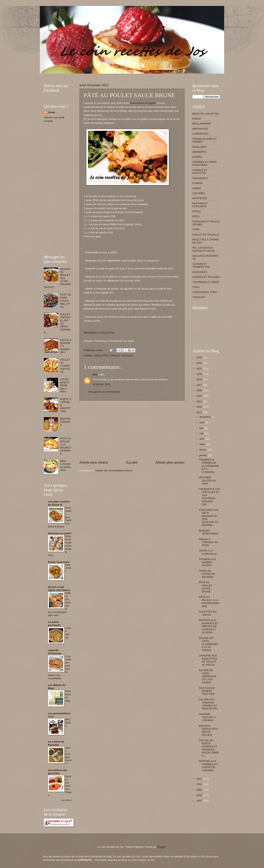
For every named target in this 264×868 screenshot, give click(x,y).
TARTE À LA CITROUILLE (208, 552)
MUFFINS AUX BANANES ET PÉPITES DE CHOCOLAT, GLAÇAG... (208, 626)
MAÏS (97, 356)
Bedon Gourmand (59, 562)
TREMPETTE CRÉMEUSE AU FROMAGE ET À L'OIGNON (209, 466)
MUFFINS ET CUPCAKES (200, 205)
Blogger (162, 847)
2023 (200, 358)
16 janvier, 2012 (102, 384)
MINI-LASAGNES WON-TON (66, 466)
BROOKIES (68, 723)
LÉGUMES (199, 193)
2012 (200, 412)
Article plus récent (94, 462)
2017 (200, 385)
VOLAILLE (128, 356)
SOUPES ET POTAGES (206, 277)
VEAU (196, 287)
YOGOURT (199, 297)
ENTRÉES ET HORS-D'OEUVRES (205, 163)
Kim (95, 375)
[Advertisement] (116, 75)
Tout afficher (66, 800)
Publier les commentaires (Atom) (114, 471)
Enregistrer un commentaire (104, 392)
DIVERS (197, 157)
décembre (205, 417)
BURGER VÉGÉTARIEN (208, 532)
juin (202, 428)
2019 (200, 379)
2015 (200, 396)
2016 (200, 390)
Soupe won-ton (68, 633)
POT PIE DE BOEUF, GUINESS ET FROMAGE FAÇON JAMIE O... (209, 748)
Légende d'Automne (55, 652)
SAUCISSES (200, 272)
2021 (200, 369)
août (202, 422)
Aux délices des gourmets (58, 772)
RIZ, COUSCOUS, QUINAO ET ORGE (204, 249)
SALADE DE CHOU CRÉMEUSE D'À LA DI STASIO (208, 676)
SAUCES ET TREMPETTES (201, 265)
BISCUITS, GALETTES (206, 114)
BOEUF (197, 119)
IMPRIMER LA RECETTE (99, 333)
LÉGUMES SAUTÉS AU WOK (207, 481)
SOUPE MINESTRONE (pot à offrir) (65, 385)
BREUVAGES (200, 129)
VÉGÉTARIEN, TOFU (205, 292)
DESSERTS (199, 152)
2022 (200, 363)
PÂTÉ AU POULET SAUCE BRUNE (205, 587)
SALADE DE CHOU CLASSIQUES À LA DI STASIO (208, 644)
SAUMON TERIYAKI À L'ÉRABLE (207, 717)
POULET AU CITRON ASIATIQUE (65, 366)
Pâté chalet (68, 568)
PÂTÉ (105, 356)
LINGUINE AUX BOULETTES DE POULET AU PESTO (208, 660)
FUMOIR (198, 183)
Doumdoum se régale (143, 103)
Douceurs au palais (60, 533)
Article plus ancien (170, 462)
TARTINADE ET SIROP (206, 282)
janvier (204, 455)
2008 (200, 795)
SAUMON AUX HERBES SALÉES (207, 562)
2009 (200, 790)
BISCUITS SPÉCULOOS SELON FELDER (208, 730)
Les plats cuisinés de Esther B (59, 503)
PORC (196, 229)
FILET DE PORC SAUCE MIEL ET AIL (66, 301)
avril (202, 439)
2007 (200, 801)
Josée (51, 112)
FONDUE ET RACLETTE (200, 172)
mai (202, 433)
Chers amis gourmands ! (68, 756)
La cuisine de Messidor (56, 743)
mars (203, 444)
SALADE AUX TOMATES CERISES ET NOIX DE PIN (208, 704)
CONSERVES (200, 134)
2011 (200, 779)
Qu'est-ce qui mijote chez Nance (59, 588)
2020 (200, 374)
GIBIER (197, 188)
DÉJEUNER (199, 147)
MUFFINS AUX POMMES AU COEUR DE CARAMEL (208, 766)
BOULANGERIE (202, 124)
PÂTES (197, 211)
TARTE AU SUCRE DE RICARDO (207, 574)
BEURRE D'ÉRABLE (65, 422)
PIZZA (196, 216)
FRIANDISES (200, 178)
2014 (200, 401)
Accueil (132, 462)
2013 (200, 407)
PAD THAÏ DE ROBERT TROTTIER (207, 691)
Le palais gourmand (54, 623)
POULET (115, 356)
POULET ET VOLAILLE (206, 235)
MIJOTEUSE (200, 198)
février (203, 450)
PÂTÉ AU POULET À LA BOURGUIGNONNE (66, 446)
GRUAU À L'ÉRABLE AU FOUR (208, 542)
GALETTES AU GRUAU (208, 613)
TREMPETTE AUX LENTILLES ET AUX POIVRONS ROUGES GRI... (209, 497)
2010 (200, 784)
